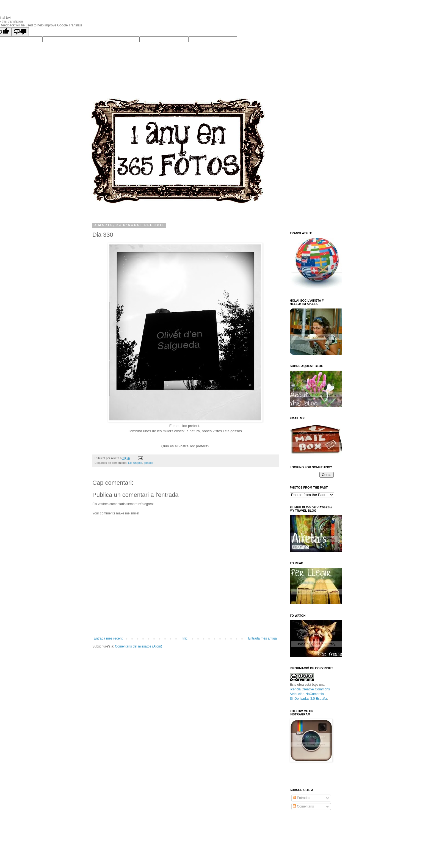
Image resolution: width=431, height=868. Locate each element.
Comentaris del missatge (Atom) (138, 646)
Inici (185, 638)
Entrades (301, 798)
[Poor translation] (20, 32)
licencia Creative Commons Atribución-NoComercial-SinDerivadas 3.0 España (310, 694)
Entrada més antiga (263, 638)
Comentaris (303, 806)
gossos (148, 463)
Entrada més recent (108, 638)
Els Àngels (135, 463)
